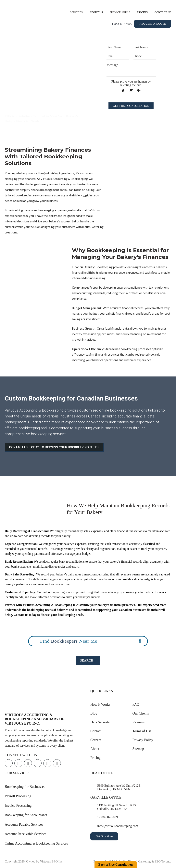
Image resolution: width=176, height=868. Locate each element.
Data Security (100, 722)
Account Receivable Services (25, 834)
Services (76, 12)
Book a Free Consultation (116, 865)
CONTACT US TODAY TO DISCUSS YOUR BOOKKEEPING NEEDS (54, 447)
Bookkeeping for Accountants (26, 815)
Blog (94, 713)
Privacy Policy (143, 740)
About (95, 749)
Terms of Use (142, 731)
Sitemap (138, 749)
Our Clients (141, 713)
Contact (96, 731)
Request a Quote (153, 24)
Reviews (139, 722)
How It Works (100, 704)
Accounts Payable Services (24, 824)
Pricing (143, 12)
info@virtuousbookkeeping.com (118, 826)
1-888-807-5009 (122, 24)
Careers (96, 740)
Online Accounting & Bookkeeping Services (36, 843)
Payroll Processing (18, 796)
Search (88, 660)
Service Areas (120, 12)
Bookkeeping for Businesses (25, 787)
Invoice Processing (18, 806)
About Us (96, 12)
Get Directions (104, 836)
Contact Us (163, 12)
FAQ (136, 704)
